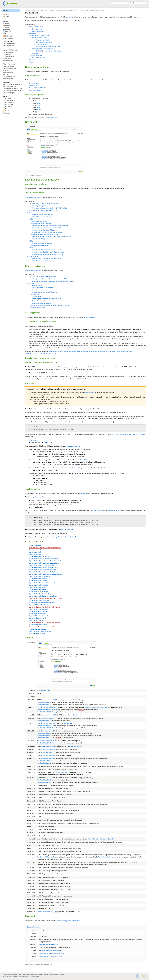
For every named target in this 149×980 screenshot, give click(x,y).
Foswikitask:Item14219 (44, 738)
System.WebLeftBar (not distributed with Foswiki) (44, 607)
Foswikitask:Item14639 (44, 704)
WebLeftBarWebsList (127, 352)
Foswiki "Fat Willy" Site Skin (38, 88)
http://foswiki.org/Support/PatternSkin (66, 537)
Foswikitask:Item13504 (44, 761)
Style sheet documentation (37, 308)
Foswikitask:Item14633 (48, 700)
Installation (36, 53)
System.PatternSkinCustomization (40, 576)
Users (6, 23)
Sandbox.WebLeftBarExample (39, 550)
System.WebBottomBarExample (39, 600)
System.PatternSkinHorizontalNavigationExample (45, 583)
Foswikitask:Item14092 (44, 733)
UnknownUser (100, 10)
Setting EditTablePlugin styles (41, 303)
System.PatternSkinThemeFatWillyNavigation (43, 596)
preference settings (39, 497)
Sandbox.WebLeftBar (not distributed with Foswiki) (45, 548)
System (5, 11)
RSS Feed (7, 36)
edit (38, 927)
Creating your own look (39, 38)
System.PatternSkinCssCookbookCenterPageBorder (46, 561)
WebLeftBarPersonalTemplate (98, 352)
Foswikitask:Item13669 (48, 759)
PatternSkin (83, 10)
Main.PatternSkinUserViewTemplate (40, 631)
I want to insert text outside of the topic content (47, 259)
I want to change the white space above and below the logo (51, 226)
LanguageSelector (69, 723)
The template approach (39, 206)
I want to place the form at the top (43, 261)
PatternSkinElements (75, 715)
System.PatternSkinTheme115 (39, 589)
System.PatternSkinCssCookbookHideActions (43, 567)
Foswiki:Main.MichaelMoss (45, 857)
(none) (38, 112)
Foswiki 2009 (33, 86)
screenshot (83, 493)
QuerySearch (7, 54)
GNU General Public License (51, 950)
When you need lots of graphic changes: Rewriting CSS (49, 279)
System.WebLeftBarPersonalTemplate (41, 616)
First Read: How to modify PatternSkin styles (43, 277)
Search (6, 30)
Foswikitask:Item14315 (48, 718)
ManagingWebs (8, 72)
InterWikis (6, 70)
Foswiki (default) (34, 84)
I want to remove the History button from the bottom (48, 252)
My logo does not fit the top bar (42, 223)
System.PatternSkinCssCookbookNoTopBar (43, 572)
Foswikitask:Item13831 (48, 723)
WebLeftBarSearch (114, 352)
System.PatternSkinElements (38, 578)
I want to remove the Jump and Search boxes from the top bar (51, 237)
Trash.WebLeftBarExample (38, 629)
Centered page (37, 297)
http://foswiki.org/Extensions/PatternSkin (51, 953)
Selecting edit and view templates (43, 49)
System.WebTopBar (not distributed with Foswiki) (44, 622)
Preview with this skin (43, 690)
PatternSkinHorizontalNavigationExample (78, 468)
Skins (77, 10)
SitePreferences (89, 393)
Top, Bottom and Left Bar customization (48, 47)
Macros (5, 48)
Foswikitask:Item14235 (44, 720)
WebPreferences (8, 79)
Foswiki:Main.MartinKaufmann (107, 857)
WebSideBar (58, 738)
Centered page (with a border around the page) (47, 299)
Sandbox (7, 111)
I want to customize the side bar (42, 243)
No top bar (35, 294)
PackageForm (32, 927)
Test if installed (34, 440)
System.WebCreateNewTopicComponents (42, 603)
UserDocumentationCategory (12, 91)
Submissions (9, 100)
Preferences (8, 38)
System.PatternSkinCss (37, 554)
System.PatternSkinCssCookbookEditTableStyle (44, 563)
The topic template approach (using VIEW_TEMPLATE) (49, 208)
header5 (39, 110)
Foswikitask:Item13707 (48, 755)
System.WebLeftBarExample (38, 611)
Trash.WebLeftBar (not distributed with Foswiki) (44, 627)
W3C (70, 17)
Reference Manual (9, 66)
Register (8, 17)
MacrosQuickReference (10, 50)
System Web (43, 10)
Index (6, 28)
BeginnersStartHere (9, 44)
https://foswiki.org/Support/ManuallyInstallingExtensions (128, 434)
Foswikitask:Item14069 (48, 731)
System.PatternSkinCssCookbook (40, 556)
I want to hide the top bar (40, 239)
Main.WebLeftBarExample (37, 633)
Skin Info (31, 60)
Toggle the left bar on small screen (43, 288)
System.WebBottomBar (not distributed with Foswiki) (45, 598)
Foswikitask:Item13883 (48, 715)
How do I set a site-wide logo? (42, 217)
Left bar (31, 241)
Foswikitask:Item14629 (44, 702)
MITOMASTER (9, 103)
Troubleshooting (37, 55)
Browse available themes (36, 27)
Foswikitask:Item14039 (44, 743)
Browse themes (37, 29)
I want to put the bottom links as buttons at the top (48, 254)
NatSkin (82, 710)
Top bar (31, 219)
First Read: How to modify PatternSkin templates (44, 204)
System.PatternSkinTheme (38, 587)
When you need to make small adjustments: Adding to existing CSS (53, 281)
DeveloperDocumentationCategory (14, 89)
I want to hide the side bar (40, 245)
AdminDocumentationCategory (65, 10)
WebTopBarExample (32, 354)
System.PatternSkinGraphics (38, 581)
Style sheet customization (44, 42)
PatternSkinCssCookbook (33, 271)
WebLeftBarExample (70, 352)
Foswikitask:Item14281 (44, 726)
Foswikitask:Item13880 (48, 746)
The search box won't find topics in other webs (47, 228)
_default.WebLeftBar (36, 545)
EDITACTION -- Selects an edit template (48, 51)
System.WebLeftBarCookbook (39, 609)
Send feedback (34, 976)
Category (51, 10)
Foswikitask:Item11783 (60, 772)
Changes (7, 32)
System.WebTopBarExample (38, 625)
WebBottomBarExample (49, 354)
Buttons (31, 248)
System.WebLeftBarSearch (38, 618)
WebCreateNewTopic (76, 746)
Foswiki (36, 10)
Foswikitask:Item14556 (44, 712)
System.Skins (48, 442)
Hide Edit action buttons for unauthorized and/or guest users (51, 305)
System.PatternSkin (35, 552)
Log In (7, 15)
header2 (39, 103)
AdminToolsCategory (9, 68)
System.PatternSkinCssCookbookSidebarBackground (46, 574)
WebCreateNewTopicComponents (97, 707)
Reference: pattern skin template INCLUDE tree (43, 210)
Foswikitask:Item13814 (48, 752)
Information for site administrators (39, 36)
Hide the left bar (37, 286)
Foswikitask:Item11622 (44, 780)
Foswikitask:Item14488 (44, 710)
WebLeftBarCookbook (56, 352)
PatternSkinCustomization (33, 197)
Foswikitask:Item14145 (44, 735)
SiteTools (6, 75)
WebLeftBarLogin (83, 352)
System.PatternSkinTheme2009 (39, 592)
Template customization (43, 40)
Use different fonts (38, 290)
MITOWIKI (7, 107)
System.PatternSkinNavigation (39, 585)
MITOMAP (7, 98)
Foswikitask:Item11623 (44, 782)
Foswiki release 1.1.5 (36, 90)
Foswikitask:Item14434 (48, 707)
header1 (39, 101)
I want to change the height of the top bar (45, 230)
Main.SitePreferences (51, 118)
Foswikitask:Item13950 (48, 741)
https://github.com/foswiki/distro (48, 945)
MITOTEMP (8, 105)
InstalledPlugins (8, 61)
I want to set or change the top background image (48, 232)
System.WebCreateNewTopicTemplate (41, 605)
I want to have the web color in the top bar (45, 234)
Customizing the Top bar (40, 221)
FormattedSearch (8, 52)
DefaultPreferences (99, 511)
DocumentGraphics (9, 56)
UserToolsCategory (9, 93)
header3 (39, 105)
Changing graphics (42, 44)
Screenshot (32, 33)
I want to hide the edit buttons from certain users (47, 250)
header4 (39, 108)
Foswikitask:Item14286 (44, 728)
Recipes (31, 283)
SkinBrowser (56, 743)
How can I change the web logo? (42, 215)
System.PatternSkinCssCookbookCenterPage (43, 559)
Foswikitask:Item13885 (48, 749)
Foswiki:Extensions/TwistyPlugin (47, 912)
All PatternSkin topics (39, 58)
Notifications (8, 34)
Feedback (32, 62)
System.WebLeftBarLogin (37, 614)
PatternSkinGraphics (89, 317)
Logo (30, 212)
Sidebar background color (40, 301)
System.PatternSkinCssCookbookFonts (41, 565)
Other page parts (34, 256)
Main (6, 109)
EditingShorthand (8, 46)
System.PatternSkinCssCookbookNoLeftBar (43, 570)
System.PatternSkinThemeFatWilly (40, 594)
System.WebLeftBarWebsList (38, 620)
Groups (6, 26)
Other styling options (39, 31)
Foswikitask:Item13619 (44, 763)
